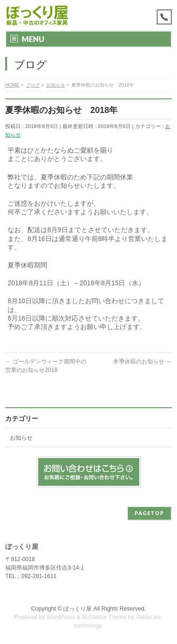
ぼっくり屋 (77, 609)
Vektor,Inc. (150, 617)
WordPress (61, 617)
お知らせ (21, 438)
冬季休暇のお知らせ (142, 362)
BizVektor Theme (104, 617)
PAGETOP (149, 513)
